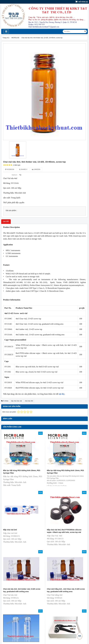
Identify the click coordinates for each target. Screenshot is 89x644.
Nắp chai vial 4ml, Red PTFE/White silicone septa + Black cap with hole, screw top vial (64, 531)
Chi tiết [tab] (6, 222)
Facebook (10, 169)
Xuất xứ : (15, 175)
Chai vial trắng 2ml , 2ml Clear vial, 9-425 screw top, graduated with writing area (66, 590)
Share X (23, 169)
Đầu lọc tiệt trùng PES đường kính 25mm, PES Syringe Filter (22, 472)
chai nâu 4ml (29, 401)
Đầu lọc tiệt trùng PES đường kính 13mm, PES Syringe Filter (65, 472)
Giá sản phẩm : (11, 210)
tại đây (62, 394)
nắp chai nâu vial (16, 401)
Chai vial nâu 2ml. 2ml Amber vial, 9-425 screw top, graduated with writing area (22, 590)
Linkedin (36, 169)
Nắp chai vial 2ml (10, 530)
